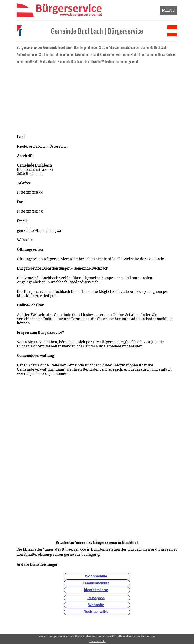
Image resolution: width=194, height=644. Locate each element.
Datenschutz (97, 641)
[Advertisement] (97, 98)
